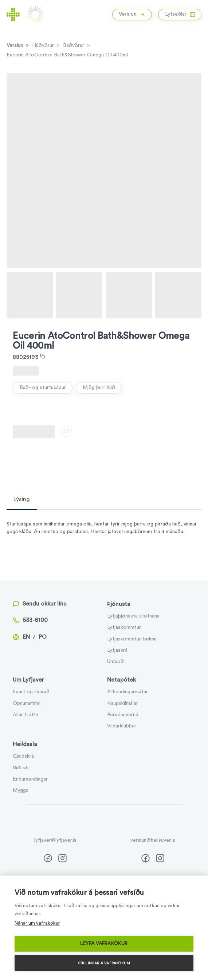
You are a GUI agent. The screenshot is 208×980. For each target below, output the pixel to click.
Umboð (115, 662)
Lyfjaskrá (117, 650)
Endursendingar (30, 779)
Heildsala (25, 744)
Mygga (21, 790)
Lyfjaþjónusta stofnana (133, 616)
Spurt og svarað (31, 692)
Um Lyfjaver (28, 680)
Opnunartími (27, 703)
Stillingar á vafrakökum (104, 963)
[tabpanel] (104, 523)
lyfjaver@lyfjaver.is (55, 840)
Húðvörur (43, 45)
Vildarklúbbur (122, 726)
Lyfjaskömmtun (124, 627)
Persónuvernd (123, 715)
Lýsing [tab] (22, 499)
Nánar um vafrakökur (37, 923)
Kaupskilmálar (123, 703)
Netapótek (121, 680)
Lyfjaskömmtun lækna (132, 639)
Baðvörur (74, 45)
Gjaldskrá (23, 756)
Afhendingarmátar (127, 692)
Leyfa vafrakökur (104, 944)
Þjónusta (119, 604)
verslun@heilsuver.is (153, 840)
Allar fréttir (26, 715)
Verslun (132, 14)
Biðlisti (21, 768)
